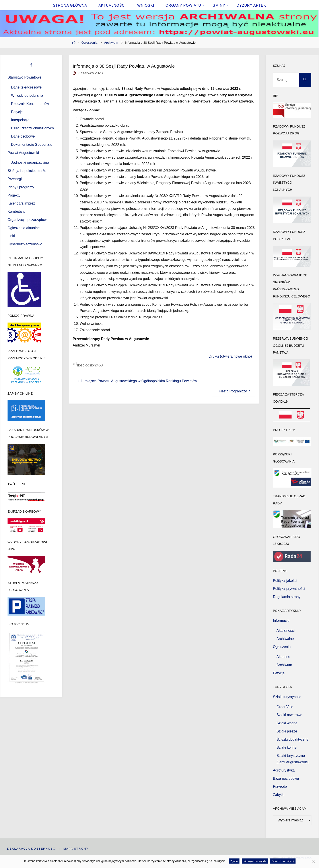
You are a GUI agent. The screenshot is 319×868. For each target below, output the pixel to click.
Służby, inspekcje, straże (27, 171)
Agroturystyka (284, 770)
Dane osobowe (23, 136)
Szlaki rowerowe (289, 715)
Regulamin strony (287, 597)
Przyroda (280, 786)
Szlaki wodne (287, 723)
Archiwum (111, 43)
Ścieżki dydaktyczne (292, 739)
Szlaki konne (287, 747)
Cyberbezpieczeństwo (25, 244)
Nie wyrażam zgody (255, 861)
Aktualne (283, 657)
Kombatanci (17, 212)
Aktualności (286, 631)
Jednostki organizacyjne (30, 162)
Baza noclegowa (286, 778)
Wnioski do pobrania (27, 95)
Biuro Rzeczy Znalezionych (32, 128)
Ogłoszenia (89, 43)
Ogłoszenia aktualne (24, 228)
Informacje (281, 621)
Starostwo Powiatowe (24, 77)
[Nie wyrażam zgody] (313, 862)
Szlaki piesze (287, 731)
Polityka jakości (285, 581)
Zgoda (234, 861)
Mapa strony (76, 849)
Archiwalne (285, 639)
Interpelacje (20, 120)
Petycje (17, 112)
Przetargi (15, 179)
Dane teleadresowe (26, 87)
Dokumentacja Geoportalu (32, 145)
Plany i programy (21, 187)
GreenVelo (285, 707)
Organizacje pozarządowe (28, 220)
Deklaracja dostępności (32, 849)
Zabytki (279, 795)
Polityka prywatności (289, 589)
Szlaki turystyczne (287, 697)
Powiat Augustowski (23, 153)
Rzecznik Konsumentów (30, 104)
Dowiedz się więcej (283, 861)
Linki (11, 236)
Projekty (14, 195)
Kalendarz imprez (21, 203)
